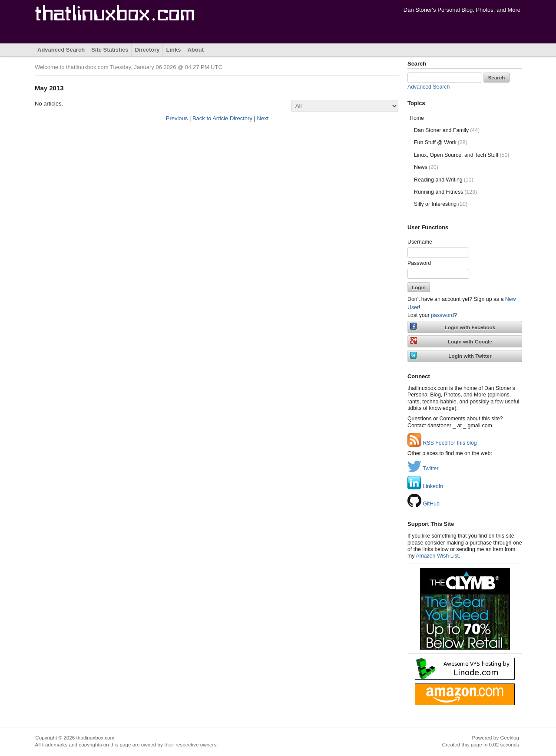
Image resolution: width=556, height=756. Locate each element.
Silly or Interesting (441, 204)
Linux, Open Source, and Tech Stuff (462, 155)
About (195, 50)
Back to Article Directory (222, 118)
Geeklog (510, 738)
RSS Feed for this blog (442, 443)
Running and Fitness (445, 192)
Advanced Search (61, 50)
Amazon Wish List (437, 556)
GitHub (424, 504)
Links (173, 50)
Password (419, 263)
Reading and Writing (444, 180)
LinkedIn (425, 486)
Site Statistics (110, 50)
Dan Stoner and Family (447, 130)
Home (417, 118)
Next (263, 118)
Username (420, 242)
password (442, 315)
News (426, 167)
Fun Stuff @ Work (441, 142)
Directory (147, 50)
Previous (177, 118)
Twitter (423, 469)
